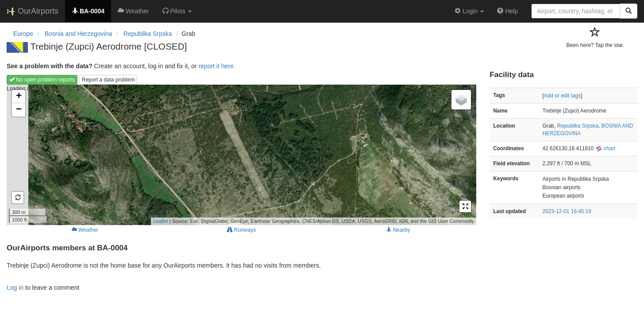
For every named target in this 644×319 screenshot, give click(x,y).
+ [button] (19, 97)
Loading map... (240, 155)
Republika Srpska (578, 126)
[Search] (629, 11)
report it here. (217, 66)
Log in (15, 288)
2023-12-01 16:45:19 (567, 211)
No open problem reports (42, 80)
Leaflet (160, 221)
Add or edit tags (562, 96)
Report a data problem (108, 80)
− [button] (19, 110)
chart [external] (605, 148)
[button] (177, 11)
